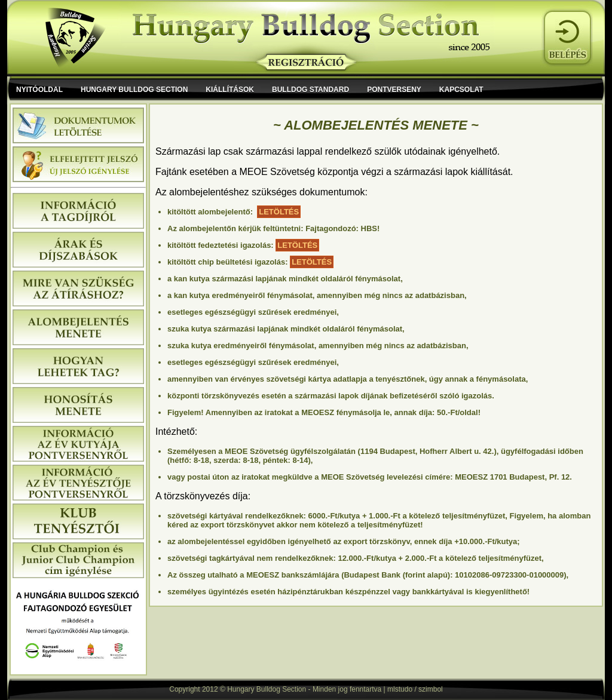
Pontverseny (394, 90)
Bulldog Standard (310, 90)
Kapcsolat (461, 90)
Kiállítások (230, 90)
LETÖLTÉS (279, 212)
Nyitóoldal (39, 90)
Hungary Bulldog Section (134, 90)
